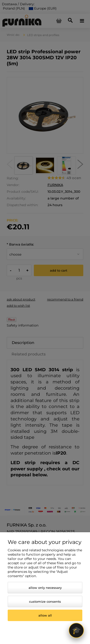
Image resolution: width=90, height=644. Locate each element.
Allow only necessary (45, 588)
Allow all (45, 615)
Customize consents (45, 601)
